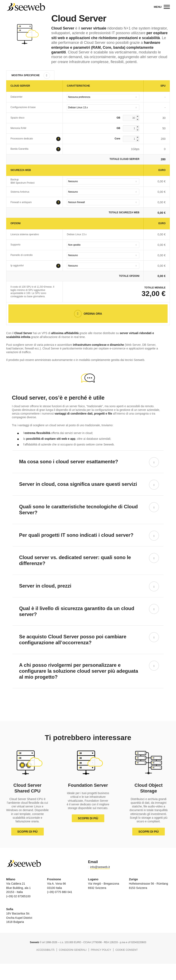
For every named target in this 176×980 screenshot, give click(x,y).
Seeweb (26, 7)
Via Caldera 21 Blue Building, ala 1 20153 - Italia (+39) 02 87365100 (18, 888)
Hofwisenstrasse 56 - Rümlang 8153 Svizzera (148, 884)
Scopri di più (27, 832)
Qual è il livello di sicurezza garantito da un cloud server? (77, 611)
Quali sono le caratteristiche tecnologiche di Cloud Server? (78, 510)
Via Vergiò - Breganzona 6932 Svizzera (104, 884)
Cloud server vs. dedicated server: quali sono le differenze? (75, 560)
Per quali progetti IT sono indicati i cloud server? (76, 535)
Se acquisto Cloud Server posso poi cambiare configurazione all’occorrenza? (73, 640)
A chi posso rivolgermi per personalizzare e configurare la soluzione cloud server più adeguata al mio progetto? (79, 671)
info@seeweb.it (100, 867)
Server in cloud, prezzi (45, 586)
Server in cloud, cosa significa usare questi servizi (78, 484)
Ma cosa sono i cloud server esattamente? (69, 462)
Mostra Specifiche (26, 75)
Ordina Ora (93, 314)
